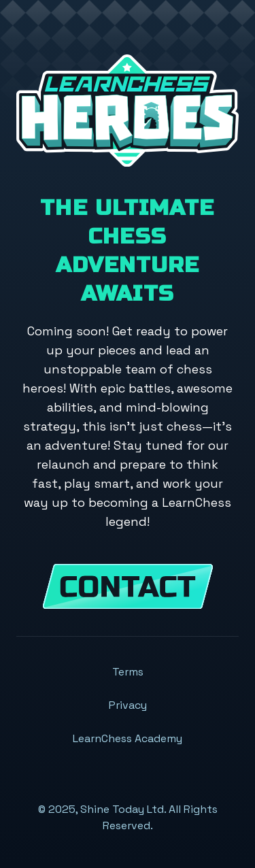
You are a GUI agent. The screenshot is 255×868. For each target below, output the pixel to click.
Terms (128, 672)
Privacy (128, 705)
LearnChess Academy (128, 738)
